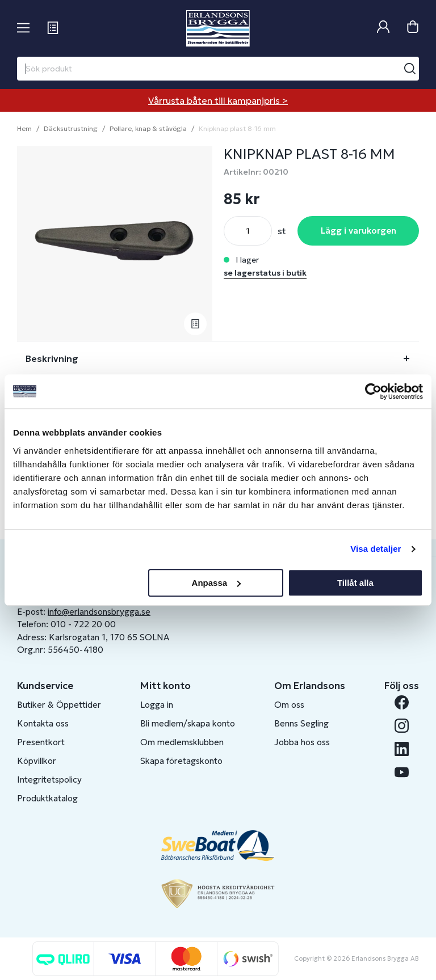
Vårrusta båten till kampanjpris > (218, 100)
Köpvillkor (37, 761)
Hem (24, 128)
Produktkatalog (47, 798)
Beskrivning (52, 358)
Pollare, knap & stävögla (148, 128)
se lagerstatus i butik (265, 273)
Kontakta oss (43, 723)
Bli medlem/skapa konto (188, 723)
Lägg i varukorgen (359, 231)
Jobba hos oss (302, 742)
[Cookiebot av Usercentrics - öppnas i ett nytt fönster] (373, 391)
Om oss (289, 705)
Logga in (157, 705)
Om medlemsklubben (182, 742)
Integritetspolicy (49, 780)
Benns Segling (301, 723)
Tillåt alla (355, 583)
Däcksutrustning (71, 128)
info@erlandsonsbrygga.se (99, 612)
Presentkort (41, 742)
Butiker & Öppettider (59, 705)
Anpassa (217, 583)
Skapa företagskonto (181, 761)
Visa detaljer (376, 549)
